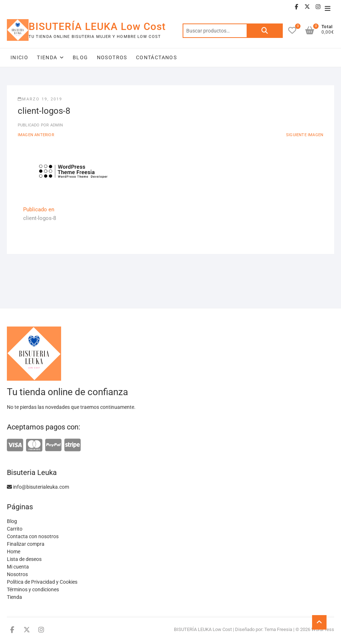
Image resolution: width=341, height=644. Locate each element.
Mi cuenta (18, 567)
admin (56, 125)
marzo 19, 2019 (40, 99)
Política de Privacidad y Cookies (42, 582)
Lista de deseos (24, 559)
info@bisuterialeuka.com (38, 487)
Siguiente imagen (305, 135)
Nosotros (112, 57)
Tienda (47, 57)
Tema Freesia (278, 629)
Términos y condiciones (33, 589)
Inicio (19, 57)
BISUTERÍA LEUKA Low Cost (97, 27)
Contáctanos (156, 57)
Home (14, 552)
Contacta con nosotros (33, 536)
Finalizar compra (26, 544)
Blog (80, 57)
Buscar (265, 31)
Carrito (15, 529)
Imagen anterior (36, 135)
